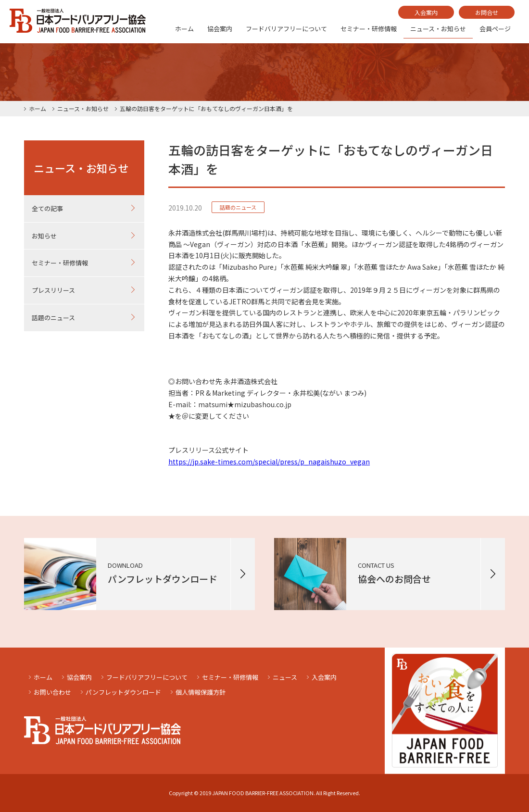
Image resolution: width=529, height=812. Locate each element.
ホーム (184, 29)
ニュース (285, 677)
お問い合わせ (52, 692)
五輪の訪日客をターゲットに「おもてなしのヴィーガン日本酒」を (206, 108)
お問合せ (487, 12)
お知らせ (44, 236)
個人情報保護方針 (201, 692)
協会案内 (220, 29)
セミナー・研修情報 (369, 29)
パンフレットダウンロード (123, 692)
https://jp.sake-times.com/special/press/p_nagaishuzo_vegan (269, 462)
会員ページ (495, 29)
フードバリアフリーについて (286, 29)
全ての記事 (47, 208)
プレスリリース (53, 290)
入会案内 (426, 12)
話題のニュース (53, 318)
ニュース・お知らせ (438, 29)
